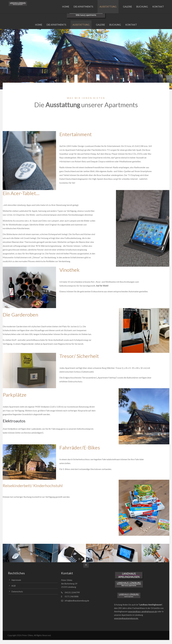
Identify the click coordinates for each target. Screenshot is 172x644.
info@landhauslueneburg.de (51, 3)
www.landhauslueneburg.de (126, 618)
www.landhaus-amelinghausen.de (143, 612)
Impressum (16, 580)
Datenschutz (17, 591)
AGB (14, 586)
